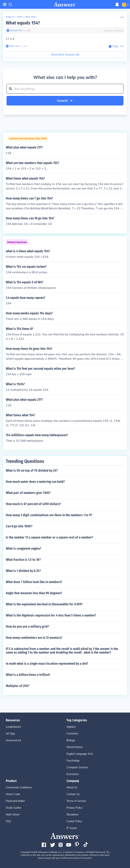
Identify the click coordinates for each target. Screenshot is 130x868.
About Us (72, 787)
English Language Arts (80, 754)
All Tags (10, 734)
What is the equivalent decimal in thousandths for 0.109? (44, 604)
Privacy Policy (74, 808)
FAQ (8, 821)
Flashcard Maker (15, 801)
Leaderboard (13, 727)
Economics (73, 774)
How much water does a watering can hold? (35, 482)
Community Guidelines (19, 787)
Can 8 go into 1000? (19, 526)
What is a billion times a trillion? (28, 675)
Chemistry (72, 734)
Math (20, 17)
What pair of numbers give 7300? (28, 493)
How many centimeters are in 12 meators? (34, 638)
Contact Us (73, 794)
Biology (71, 740)
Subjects (10, 17)
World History (75, 747)
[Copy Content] (114, 46)
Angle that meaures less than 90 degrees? (34, 593)
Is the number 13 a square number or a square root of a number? (49, 537)
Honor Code (13, 794)
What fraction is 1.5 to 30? (23, 560)
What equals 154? (23, 23)
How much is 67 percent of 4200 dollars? (33, 504)
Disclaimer (72, 814)
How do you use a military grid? (27, 627)
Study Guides (14, 808)
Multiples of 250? (18, 686)
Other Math (31, 17)
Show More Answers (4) (65, 55)
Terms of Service (76, 801)
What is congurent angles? (23, 549)
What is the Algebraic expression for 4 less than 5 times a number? (51, 615)
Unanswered (13, 740)
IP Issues (72, 828)
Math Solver (13, 814)
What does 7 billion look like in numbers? (34, 582)
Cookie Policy (74, 821)
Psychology (73, 761)
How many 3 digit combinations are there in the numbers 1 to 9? (49, 515)
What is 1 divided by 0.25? (23, 571)
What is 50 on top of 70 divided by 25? (32, 471)
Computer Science (77, 767)
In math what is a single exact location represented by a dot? (47, 664)
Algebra (71, 727)
